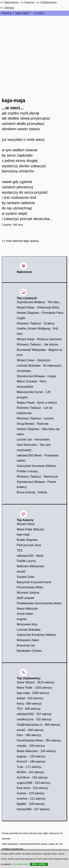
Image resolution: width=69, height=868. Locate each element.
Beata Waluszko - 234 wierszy (36, 751)
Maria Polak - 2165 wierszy (34, 688)
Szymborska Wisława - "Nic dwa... (39, 302)
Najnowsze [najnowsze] (11, 2)
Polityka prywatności (13, 849)
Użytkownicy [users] (48, 2)
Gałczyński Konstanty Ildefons (36, 635)
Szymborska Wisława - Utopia (36, 376)
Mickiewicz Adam (28, 640)
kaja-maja (22, 13)
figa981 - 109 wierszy (31, 804)
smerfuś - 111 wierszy (31, 799)
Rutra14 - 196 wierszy (31, 762)
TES (20, 550)
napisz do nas (56, 844)
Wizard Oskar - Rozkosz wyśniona (39, 339)
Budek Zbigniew (27, 540)
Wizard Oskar (26, 524)
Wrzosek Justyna (28, 593)
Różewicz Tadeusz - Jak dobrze (37, 345)
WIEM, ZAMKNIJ (39, 864)
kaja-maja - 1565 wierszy (33, 693)
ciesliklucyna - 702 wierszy (34, 719)
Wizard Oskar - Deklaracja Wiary (38, 307)
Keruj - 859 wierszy (29, 704)
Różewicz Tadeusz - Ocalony (36, 323)
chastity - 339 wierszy (31, 746)
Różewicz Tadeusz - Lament (35, 418)
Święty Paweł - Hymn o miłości (37, 403)
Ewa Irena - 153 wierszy (32, 788)
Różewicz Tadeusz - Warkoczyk (37, 477)
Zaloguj (9, 8)
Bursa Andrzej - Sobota (32, 492)
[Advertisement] (34, 52)
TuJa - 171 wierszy (29, 767)
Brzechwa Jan (26, 645)
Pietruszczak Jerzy (29, 545)
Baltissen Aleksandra (30, 566)
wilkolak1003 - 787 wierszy (34, 714)
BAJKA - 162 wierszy (30, 772)
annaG (21, 572)
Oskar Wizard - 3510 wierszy (36, 682)
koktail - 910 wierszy (30, 698)
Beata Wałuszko (27, 609)
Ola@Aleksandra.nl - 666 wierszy (39, 725)
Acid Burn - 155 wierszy (32, 777)
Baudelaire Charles (29, 651)
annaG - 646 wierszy (30, 730)
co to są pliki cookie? (20, 864)
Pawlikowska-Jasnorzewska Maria (39, 603)
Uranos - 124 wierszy (31, 793)
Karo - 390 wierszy (29, 735)
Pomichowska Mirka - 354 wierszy (39, 740)
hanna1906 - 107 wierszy (33, 809)
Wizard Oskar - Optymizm (34, 360)
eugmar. (22, 619)
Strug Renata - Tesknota (33, 424)
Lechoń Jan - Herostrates (33, 440)
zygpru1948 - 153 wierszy (33, 783)
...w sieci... (39, 13)
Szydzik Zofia (25, 577)
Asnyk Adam (25, 614)
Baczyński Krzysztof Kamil (34, 582)
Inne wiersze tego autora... (23, 241)
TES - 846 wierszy (29, 709)
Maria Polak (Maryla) (30, 529)
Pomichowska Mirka (30, 587)
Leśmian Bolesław (29, 630)
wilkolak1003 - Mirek (30, 556)
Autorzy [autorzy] (29, 2)
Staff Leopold (25, 598)
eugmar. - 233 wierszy (31, 756)
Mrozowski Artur (27, 624)
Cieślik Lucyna (26, 561)
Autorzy (6, 13)
